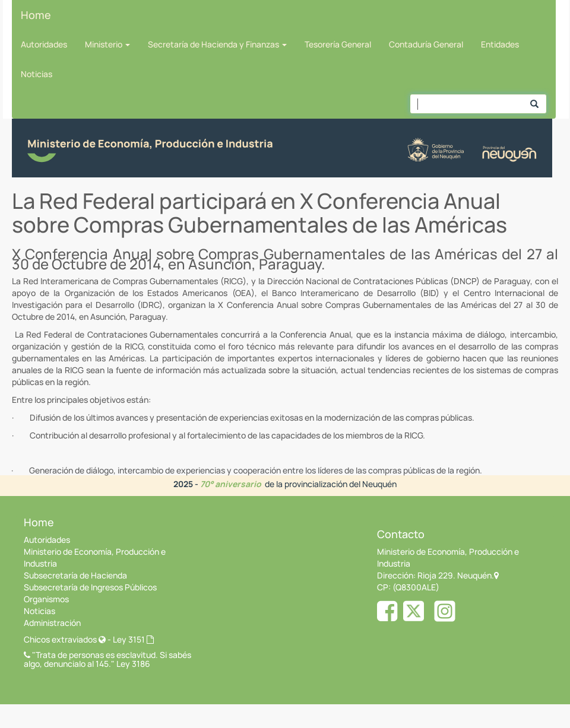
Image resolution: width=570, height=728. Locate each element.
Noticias (37, 74)
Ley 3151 (133, 639)
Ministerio (107, 44)
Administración (52, 623)
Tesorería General (338, 44)
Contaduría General (426, 44)
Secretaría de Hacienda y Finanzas (217, 44)
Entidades (500, 44)
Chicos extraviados (65, 639)
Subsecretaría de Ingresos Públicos (90, 587)
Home (36, 15)
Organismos (46, 599)
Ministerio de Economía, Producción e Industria (95, 557)
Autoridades (44, 44)
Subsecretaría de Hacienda (75, 575)
